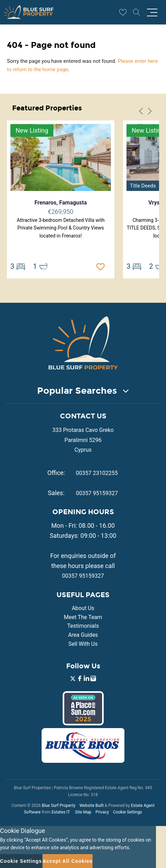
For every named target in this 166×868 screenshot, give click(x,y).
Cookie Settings (128, 812)
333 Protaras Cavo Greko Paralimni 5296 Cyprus (83, 440)
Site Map (83, 812)
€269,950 (60, 212)
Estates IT (61, 812)
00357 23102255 (97, 473)
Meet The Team (83, 617)
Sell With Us (83, 644)
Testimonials (83, 626)
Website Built (91, 806)
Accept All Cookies (68, 861)
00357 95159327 (97, 493)
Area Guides (83, 635)
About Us (83, 608)
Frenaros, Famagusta (60, 203)
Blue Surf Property (59, 806)
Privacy (102, 812)
